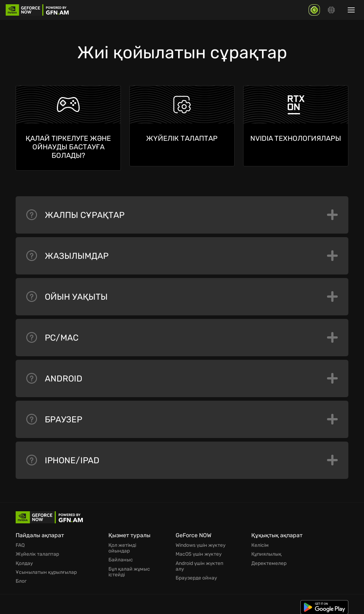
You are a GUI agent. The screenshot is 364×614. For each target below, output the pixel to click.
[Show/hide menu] (351, 10)
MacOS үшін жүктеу (199, 551)
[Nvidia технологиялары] (296, 126)
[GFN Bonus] (314, 10)
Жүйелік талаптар (37, 551)
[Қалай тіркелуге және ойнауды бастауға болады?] (68, 128)
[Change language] (331, 10)
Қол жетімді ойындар (122, 545)
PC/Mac (182, 335)
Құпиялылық (266, 551)
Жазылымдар (182, 253)
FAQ (20, 543)
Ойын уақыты (182, 294)
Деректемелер (269, 560)
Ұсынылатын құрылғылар (46, 568)
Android (182, 376)
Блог (21, 577)
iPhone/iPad (182, 458)
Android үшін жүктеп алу (199, 562)
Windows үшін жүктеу (201, 543)
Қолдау (24, 560)
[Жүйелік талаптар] (182, 126)
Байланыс (121, 557)
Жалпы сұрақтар (182, 212)
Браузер (182, 417)
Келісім (260, 543)
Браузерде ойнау (196, 574)
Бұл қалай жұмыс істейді (129, 568)
